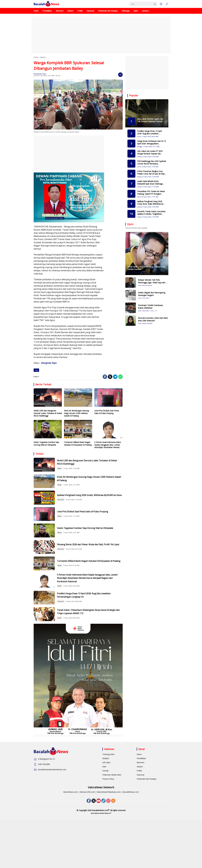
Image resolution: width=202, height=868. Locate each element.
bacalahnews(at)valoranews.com (52, 814)
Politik (139, 815)
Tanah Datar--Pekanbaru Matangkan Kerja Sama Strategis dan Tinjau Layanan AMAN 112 (92, 654)
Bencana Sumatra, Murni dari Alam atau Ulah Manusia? (153, 319)
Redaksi (106, 803)
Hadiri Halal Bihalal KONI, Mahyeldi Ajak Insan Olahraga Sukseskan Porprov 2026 (150, 183)
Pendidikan (141, 803)
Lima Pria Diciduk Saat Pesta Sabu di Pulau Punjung (107, 412)
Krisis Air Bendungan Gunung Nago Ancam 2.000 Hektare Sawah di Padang (76, 413)
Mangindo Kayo (40, 74)
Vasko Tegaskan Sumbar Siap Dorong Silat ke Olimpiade (46, 444)
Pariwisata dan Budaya (146, 823)
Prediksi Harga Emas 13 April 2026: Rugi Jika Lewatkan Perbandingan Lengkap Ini (89, 633)
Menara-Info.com (87, 836)
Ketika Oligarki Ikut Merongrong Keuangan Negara (152, 294)
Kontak (105, 815)
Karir (104, 811)
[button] (154, 4)
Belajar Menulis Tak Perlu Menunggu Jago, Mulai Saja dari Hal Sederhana (153, 281)
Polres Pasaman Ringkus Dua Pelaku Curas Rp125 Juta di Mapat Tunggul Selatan (152, 173)
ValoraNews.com (70, 836)
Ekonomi (68, 513)
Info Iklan (106, 807)
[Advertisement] (101, 35)
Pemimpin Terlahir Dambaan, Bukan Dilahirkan (151, 307)
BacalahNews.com (131, 836)
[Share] (120, 75)
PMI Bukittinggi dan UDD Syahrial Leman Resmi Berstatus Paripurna (152, 163)
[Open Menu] (167, 4)
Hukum (140, 811)
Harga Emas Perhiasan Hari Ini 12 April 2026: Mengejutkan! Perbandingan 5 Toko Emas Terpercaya (152, 142)
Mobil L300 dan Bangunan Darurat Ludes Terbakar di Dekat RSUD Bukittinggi (48, 413)
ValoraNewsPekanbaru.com (109, 836)
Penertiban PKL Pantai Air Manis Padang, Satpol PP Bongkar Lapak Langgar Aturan (151, 193)
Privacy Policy (108, 823)
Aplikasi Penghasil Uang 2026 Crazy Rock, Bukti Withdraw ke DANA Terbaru (150, 203)
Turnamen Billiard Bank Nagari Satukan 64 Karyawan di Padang (78, 444)
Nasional (140, 819)
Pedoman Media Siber (112, 819)
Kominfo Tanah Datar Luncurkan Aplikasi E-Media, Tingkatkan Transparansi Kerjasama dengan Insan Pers (151, 213)
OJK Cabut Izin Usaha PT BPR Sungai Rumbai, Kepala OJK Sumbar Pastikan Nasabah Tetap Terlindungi (151, 152)
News (67, 471)
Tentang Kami (108, 799)
